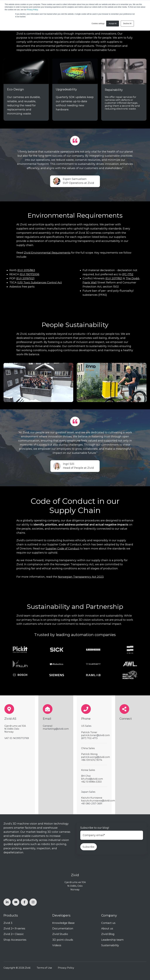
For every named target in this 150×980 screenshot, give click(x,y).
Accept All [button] (113, 24)
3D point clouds (63, 940)
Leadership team (112, 940)
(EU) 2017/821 (114, 278)
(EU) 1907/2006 (29, 274)
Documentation (63, 929)
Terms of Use (44, 968)
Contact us (108, 923)
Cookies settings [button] (98, 24)
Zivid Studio (60, 934)
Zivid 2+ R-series (14, 929)
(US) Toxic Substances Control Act (40, 283)
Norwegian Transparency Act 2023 (81, 577)
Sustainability (110, 945)
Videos (57, 945)
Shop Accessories (15, 940)
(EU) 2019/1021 (25, 278)
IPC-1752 (128, 274)
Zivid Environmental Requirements (47, 253)
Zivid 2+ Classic (14, 934)
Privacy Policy (32, 10)
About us (107, 929)
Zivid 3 (8, 923)
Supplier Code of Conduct (62, 549)
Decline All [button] (127, 24)
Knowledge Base (63, 923)
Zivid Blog (108, 934)
